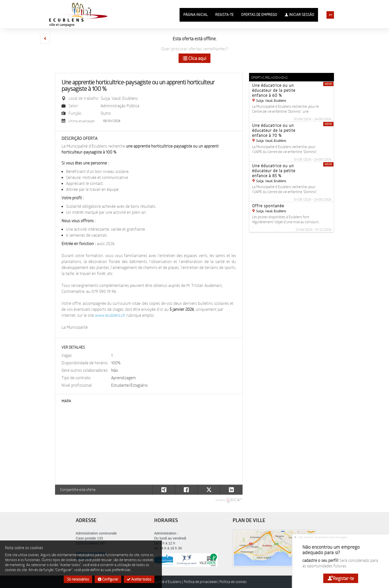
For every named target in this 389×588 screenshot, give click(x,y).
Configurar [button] (108, 579)
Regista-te (224, 15)
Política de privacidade (200, 582)
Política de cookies (233, 582)
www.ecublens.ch (110, 315)
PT (331, 15)
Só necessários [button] (78, 579)
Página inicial (195, 15)
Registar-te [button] (341, 578)
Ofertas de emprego (259, 15)
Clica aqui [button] (194, 58)
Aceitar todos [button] (139, 579)
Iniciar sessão (299, 15)
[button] (45, 39)
